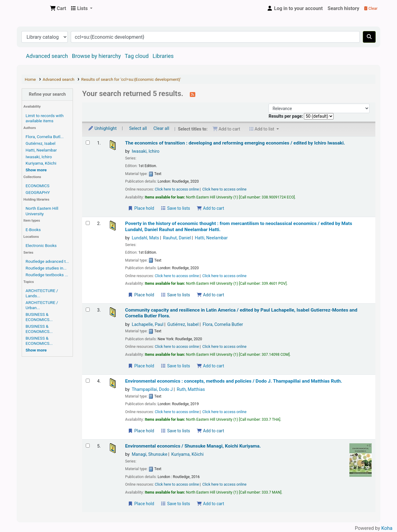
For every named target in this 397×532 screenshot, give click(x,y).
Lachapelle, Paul (148, 325)
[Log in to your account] (295, 9)
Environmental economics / (193, 446)
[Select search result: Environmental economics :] (88, 381)
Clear (371, 8)
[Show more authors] (36, 170)
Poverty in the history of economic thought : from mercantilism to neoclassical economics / (239, 226)
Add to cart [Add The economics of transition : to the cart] (210, 208)
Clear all (161, 129)
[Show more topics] (36, 350)
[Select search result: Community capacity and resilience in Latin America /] (88, 310)
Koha (387, 528)
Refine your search (47, 94)
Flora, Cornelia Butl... (45, 137)
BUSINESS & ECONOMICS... (39, 317)
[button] (58, 9)
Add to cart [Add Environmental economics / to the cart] (210, 504)
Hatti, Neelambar (41, 150)
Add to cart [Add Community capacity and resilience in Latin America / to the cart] (210, 366)
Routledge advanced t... (47, 261)
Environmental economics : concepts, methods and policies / (234, 381)
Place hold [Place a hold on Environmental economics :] (141, 431)
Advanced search (47, 56)
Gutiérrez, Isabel (41, 143)
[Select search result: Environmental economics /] (88, 446)
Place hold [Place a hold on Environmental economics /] (141, 504)
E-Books (33, 230)
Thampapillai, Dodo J (152, 389)
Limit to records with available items (45, 118)
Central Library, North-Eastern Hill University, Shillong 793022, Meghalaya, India (32, 9)
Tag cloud (137, 56)
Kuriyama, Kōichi (41, 163)
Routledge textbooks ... (47, 275)
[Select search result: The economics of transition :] (88, 143)
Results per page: (286, 116)
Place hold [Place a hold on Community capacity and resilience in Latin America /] (141, 366)
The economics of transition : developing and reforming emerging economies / (235, 143)
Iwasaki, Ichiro (39, 157)
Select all (138, 129)
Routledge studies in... (46, 268)
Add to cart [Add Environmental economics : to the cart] (210, 431)
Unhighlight (102, 129)
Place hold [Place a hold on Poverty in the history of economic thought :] (141, 295)
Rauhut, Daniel (177, 238)
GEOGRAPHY (38, 192)
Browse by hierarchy (96, 56)
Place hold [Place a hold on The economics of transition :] (141, 208)
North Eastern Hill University (42, 211)
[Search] (369, 37)
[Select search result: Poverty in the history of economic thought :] (88, 223)
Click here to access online (177, 189)
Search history (344, 8)
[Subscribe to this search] (193, 94)
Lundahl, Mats (146, 238)
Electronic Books (41, 245)
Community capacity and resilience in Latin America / (241, 313)
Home (30, 79)
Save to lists (175, 208)
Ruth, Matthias (191, 389)
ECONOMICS (38, 186)
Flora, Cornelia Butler (223, 325)
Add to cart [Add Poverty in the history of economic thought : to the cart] (210, 295)
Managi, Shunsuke (150, 454)
